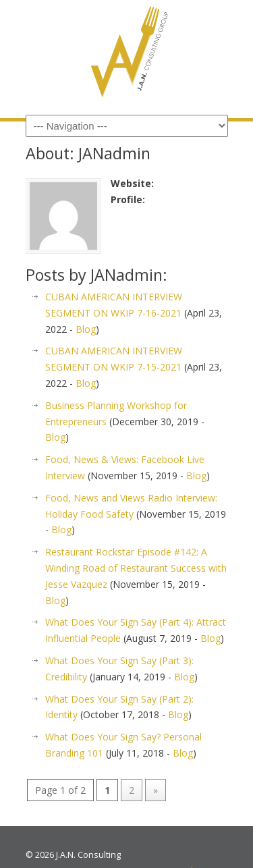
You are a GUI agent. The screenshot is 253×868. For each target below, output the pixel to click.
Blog (86, 329)
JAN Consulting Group (127, 55)
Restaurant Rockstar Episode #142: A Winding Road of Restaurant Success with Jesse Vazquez (136, 568)
